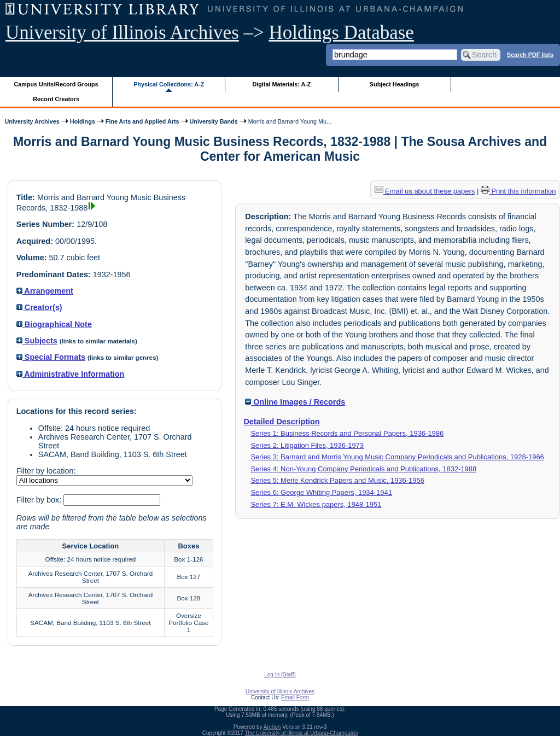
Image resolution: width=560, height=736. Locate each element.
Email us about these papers (425, 191)
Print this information (518, 191)
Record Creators (56, 99)
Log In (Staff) (280, 674)
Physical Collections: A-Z (169, 84)
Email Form (295, 697)
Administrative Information (71, 374)
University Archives (32, 121)
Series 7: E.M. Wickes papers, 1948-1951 (316, 504)
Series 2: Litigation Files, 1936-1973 (307, 445)
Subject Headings (395, 84)
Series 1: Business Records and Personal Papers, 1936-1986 (347, 433)
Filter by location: (46, 471)
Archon (272, 727)
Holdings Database (342, 33)
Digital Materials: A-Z (281, 84)
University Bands (214, 121)
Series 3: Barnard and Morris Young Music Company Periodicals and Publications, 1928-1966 (397, 457)
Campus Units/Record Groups (56, 84)
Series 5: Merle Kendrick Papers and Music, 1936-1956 (337, 480)
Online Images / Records (295, 402)
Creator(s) (39, 307)
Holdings (83, 121)
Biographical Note (54, 324)
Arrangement (45, 291)
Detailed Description (281, 422)
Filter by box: (40, 500)
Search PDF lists (530, 54)
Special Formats (51, 357)
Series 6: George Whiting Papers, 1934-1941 (321, 492)
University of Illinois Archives (122, 33)
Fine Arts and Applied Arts (142, 121)
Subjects (37, 341)
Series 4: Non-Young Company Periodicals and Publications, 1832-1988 (363, 469)
